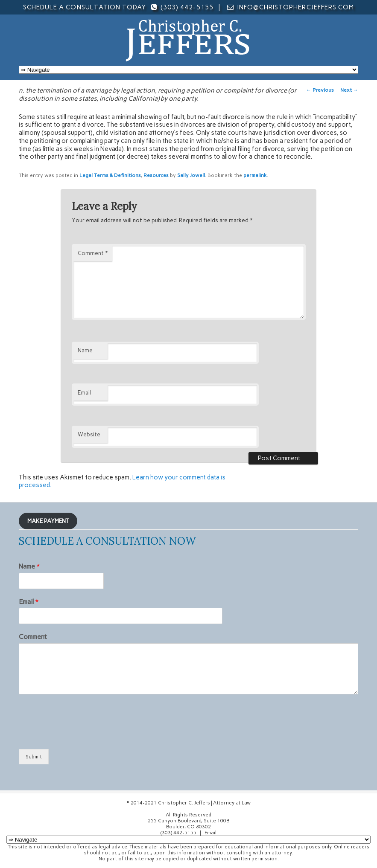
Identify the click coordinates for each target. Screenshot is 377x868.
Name (85, 350)
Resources (156, 175)
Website (89, 434)
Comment (93, 253)
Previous (320, 90)
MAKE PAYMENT (48, 521)
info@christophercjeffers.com (296, 7)
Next (349, 90)
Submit (34, 757)
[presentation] (84, 735)
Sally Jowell (191, 175)
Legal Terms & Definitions (110, 175)
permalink (255, 175)
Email (84, 393)
